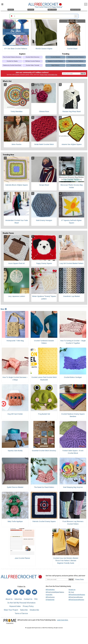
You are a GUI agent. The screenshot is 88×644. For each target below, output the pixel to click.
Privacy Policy (44, 75)
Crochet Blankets (55, 57)
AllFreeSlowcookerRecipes (77, 595)
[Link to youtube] (35, 592)
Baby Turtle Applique (15, 521)
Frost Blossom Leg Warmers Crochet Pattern (73, 523)
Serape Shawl (44, 185)
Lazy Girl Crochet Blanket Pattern (71, 263)
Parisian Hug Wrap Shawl (72, 111)
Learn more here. (63, 620)
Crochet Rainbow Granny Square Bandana (73, 415)
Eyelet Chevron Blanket (15, 487)
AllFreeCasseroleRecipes (76, 600)
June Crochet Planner (22, 558)
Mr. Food (71, 592)
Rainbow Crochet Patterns (76, 61)
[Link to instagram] (28, 592)
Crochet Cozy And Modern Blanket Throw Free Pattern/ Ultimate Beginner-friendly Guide (66, 561)
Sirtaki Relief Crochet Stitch (44, 144)
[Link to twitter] (15, 592)
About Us (9, 599)
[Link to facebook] (9, 592)
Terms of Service (21, 613)
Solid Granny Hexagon (44, 220)
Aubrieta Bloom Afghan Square (16, 185)
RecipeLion (72, 590)
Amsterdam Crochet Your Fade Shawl (17, 222)
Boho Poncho (17, 144)
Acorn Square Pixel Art (17, 263)
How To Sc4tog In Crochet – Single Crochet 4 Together (73, 342)
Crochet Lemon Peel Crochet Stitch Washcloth (44, 379)
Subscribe (24, 610)
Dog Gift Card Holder (15, 414)
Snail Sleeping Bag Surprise (73, 487)
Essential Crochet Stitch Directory (44, 451)
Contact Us (28, 599)
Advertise (18, 599)
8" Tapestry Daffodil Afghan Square (71, 222)
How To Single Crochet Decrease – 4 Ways (15, 379)
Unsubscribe (34, 610)
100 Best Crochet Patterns (33, 61)
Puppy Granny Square (44, 263)
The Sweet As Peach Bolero (44, 487)
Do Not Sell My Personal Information (21, 603)
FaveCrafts (49, 595)
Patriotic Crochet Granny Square (44, 521)
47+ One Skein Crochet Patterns (16, 49)
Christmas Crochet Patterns (76, 57)
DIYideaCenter (50, 600)
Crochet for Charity (12, 61)
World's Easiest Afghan (44, 49)
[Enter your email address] (57, 579)
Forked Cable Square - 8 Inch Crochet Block (73, 452)
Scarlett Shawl (72, 49)
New (4, 309)
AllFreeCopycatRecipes (76, 597)
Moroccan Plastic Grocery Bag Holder (72, 186)
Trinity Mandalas (16, 111)
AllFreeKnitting (50, 590)
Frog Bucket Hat (44, 414)
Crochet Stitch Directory (33, 57)
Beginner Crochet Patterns (55, 61)
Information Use (53, 75)
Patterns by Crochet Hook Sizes (12, 65)
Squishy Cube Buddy (15, 451)
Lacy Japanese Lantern (16, 296)
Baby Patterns (55, 65)
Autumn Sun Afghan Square (72, 144)
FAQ (36, 599)
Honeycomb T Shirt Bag (15, 341)
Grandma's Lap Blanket (71, 296)
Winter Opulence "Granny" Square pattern (44, 298)
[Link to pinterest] (22, 592)
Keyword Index (15, 606)
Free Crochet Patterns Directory (12, 57)
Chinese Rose (44, 111)
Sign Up (83, 74)
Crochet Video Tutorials (33, 65)
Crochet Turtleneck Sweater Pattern (44, 342)
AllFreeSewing (50, 597)
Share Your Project (11, 610)
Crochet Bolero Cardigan (73, 377)
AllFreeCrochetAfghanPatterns (55, 592)
